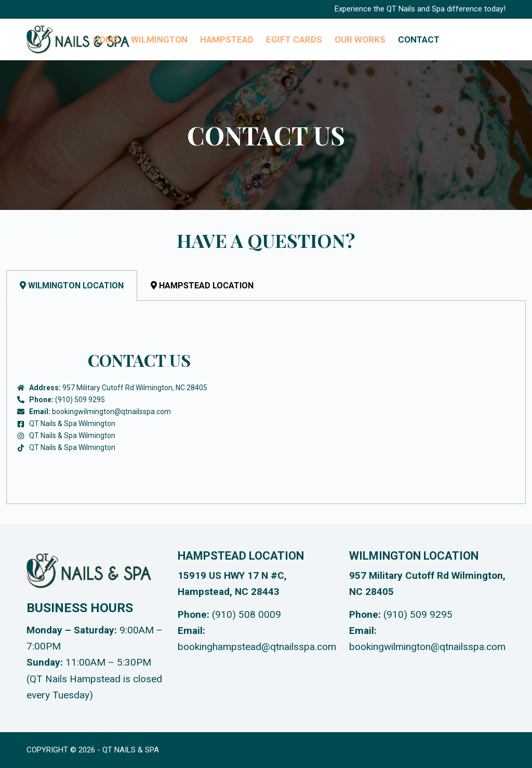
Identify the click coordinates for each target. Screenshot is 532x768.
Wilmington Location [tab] (72, 286)
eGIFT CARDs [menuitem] (294, 39)
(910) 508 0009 (247, 614)
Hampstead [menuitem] (227, 39)
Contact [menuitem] (419, 39)
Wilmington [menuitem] (159, 39)
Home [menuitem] (106, 39)
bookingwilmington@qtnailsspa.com (427, 647)
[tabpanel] (266, 402)
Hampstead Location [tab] (202, 286)
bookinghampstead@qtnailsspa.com (257, 647)
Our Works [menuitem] (360, 39)
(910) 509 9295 (418, 614)
